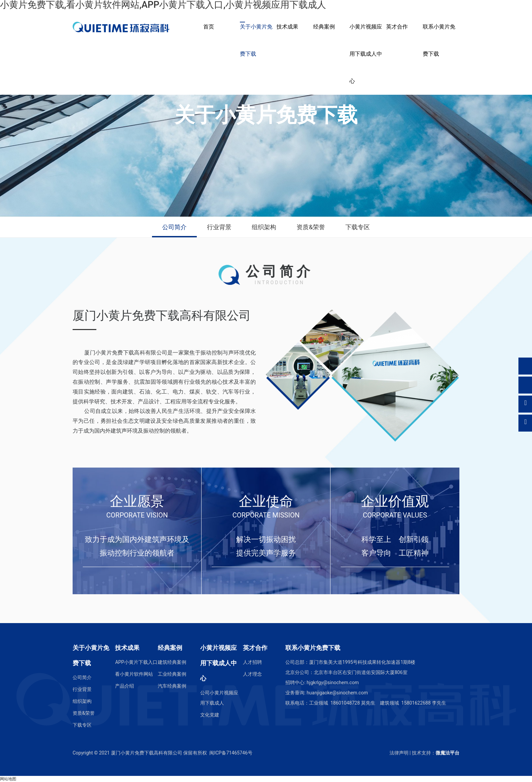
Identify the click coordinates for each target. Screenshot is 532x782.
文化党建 (210, 715)
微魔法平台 (448, 753)
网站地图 (8, 779)
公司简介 (174, 227)
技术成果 (287, 27)
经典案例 (324, 27)
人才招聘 (252, 662)
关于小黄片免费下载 (256, 40)
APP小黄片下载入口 (136, 662)
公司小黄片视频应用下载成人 (219, 698)
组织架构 (264, 227)
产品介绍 (125, 686)
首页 (209, 27)
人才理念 (252, 674)
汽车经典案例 (172, 686)
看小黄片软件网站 (134, 674)
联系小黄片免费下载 (439, 40)
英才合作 (397, 27)
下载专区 (358, 227)
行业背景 (219, 227)
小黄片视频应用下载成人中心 (366, 54)
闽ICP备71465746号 (231, 753)
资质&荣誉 (311, 227)
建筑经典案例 (172, 662)
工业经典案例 (172, 674)
